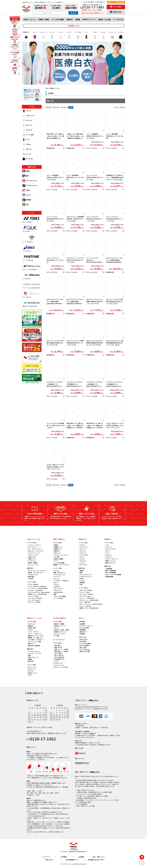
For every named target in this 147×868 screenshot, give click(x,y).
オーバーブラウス (110, 549)
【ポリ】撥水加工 (59, 657)
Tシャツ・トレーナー (34, 553)
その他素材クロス (59, 659)
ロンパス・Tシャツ (59, 634)
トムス (30, 675)
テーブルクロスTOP (59, 640)
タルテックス (57, 590)
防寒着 (55, 545)
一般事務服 (108, 569)
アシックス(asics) (32, 248)
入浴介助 (30, 579)
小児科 (26, 190)
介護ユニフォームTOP (34, 539)
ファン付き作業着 (58, 19)
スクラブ (27, 111)
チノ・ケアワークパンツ (35, 549)
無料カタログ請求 (84, 651)
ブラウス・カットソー (111, 559)
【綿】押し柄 (57, 647)
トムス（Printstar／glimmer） (37, 586)
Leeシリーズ (31, 669)
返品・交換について (99, 857)
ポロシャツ (57, 553)
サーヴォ (30, 671)
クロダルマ (57, 586)
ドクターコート (29, 116)
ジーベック (57, 577)
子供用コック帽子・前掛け (61, 630)
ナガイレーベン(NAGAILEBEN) (32, 267)
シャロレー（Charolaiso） (36, 590)
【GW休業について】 (74, 26)
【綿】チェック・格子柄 (61, 649)
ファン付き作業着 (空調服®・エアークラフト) (61, 564)
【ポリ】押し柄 (58, 655)
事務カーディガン (110, 561)
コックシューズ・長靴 (34, 642)
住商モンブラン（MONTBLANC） (37, 594)
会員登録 (82, 634)
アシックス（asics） (34, 600)
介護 (25, 205)
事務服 (78, 19)
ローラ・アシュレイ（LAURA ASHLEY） (91, 604)
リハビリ (27, 195)
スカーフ (56, 628)
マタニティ (27, 149)
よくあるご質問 (88, 2)
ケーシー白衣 (28, 135)
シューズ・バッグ (33, 565)
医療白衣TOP (83, 539)
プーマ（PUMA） (58, 598)
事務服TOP (108, 539)
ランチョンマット (59, 665)
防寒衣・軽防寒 (32, 563)
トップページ (46, 857)
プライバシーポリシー (86, 626)
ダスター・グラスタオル (61, 667)
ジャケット (27, 125)
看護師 (26, 171)
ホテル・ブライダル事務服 (113, 575)
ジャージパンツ (32, 547)
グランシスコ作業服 (59, 596)
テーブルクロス (118, 19)
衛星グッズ (31, 644)
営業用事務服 (109, 577)
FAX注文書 (82, 642)
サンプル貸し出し (84, 649)
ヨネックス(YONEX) (32, 219)
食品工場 (30, 661)
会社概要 (82, 624)
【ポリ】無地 (57, 653)
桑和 (55, 594)
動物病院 (27, 200)
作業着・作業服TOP (59, 539)
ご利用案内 (64, 857)
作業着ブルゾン (58, 547)
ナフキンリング (58, 663)
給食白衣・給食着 (59, 624)
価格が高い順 (64, 107)
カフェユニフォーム (33, 651)
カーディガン (28, 159)
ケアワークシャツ (33, 555)
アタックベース (58, 588)
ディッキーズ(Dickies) (32, 238)
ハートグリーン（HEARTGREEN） (38, 588)
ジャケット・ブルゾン (34, 545)
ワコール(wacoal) (32, 294)
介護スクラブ (31, 559)
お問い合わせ (83, 640)
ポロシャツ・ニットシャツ (35, 551)
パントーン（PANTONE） (87, 598)
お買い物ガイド (100, 2)
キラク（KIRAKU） (33, 584)
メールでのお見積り (85, 644)
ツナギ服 (56, 557)
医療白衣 (70, 19)
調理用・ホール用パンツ (35, 638)
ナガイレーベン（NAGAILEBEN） (89, 600)
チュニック (27, 121)
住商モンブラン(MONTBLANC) (32, 303)
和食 (29, 655)
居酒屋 (30, 659)
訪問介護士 (31, 577)
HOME (47, 88)
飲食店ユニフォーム (89, 19)
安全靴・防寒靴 (58, 559)
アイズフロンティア (59, 575)
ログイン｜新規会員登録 (116, 2)
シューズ (27, 154)
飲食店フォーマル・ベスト (35, 636)
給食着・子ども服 (104, 19)
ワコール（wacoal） (85, 606)
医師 (25, 176)
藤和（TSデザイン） (59, 573)
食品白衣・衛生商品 (33, 646)
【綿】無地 (57, 645)
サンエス (56, 584)
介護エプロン (31, 557)
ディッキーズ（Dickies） (35, 598)
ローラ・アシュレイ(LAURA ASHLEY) (32, 285)
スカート (108, 551)
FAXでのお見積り (84, 646)
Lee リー (56, 582)
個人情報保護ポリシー (72, 860)
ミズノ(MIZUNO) (32, 276)
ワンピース (27, 130)
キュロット (108, 555)
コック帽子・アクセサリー (35, 640)
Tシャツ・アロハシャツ (35, 634)
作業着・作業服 (43, 19)
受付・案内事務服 (110, 573)
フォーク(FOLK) (32, 228)
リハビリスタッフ (33, 575)
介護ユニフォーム (29, 19)
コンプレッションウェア (61, 555)
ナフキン (56, 661)
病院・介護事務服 (110, 571)
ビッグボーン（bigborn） (61, 580)
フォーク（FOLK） (33, 596)
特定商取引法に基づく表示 (96, 860)
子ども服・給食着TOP (59, 618)
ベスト (107, 545)
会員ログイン (83, 632)
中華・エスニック (33, 657)
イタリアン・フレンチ (34, 653)
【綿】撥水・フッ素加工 (61, 651)
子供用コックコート (59, 626)
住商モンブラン (32, 673)
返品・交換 (82, 647)
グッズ (55, 561)
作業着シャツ (57, 549)
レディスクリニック (30, 181)
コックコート (31, 624)
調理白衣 (30, 626)
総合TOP (81, 618)
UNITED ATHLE (58, 592)
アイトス (56, 579)
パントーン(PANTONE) (32, 257)
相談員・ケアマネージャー (35, 573)
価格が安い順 (56, 107)
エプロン (27, 145)
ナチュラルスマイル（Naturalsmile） (39, 592)
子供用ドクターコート (60, 632)
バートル (56, 571)
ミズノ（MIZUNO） (85, 602)
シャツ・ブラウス (33, 632)
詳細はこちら (93, 700)
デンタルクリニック (30, 186)
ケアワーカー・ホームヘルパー (37, 571)
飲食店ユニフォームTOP (34, 618)
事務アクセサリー (110, 563)
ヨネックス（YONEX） (34, 602)
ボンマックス (31, 667)
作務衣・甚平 (31, 628)
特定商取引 (82, 630)
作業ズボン (57, 551)
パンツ (26, 140)
